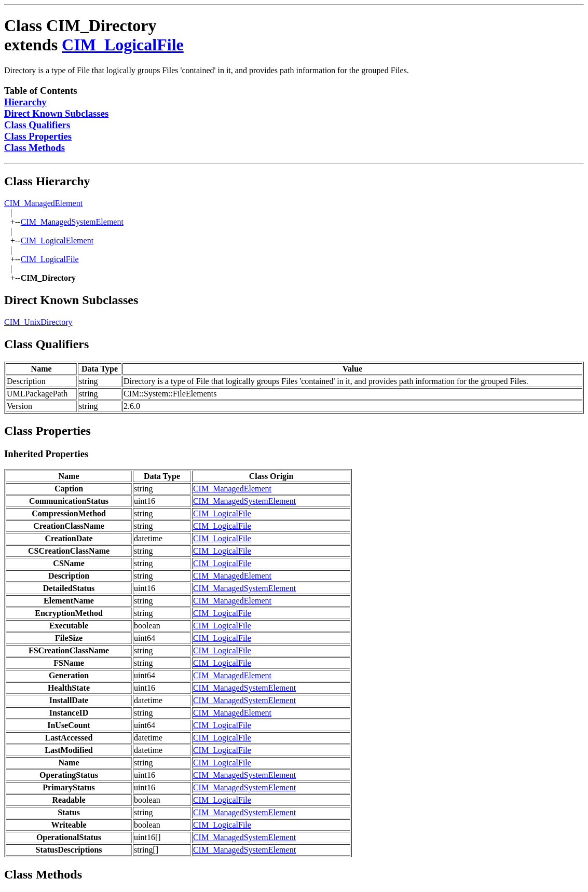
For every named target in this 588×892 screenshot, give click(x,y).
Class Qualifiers (37, 125)
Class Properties (38, 136)
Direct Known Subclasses (56, 113)
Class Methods (35, 148)
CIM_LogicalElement (57, 241)
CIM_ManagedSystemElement (72, 222)
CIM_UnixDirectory (38, 322)
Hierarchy (25, 102)
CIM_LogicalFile (123, 45)
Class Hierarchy (47, 181)
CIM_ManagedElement (43, 203)
